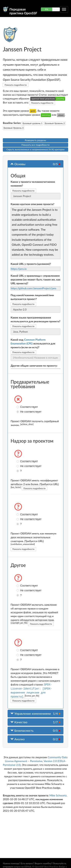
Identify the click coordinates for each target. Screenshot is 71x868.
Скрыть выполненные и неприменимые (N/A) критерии (35, 149)
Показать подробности (16, 85)
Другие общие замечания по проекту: (34, 366)
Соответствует (18, 407)
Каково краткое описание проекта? (32, 204)
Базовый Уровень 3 (14, 128)
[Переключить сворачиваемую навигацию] (64, 9)
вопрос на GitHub (22, 867)
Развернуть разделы (35, 140)
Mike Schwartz (58, 795)
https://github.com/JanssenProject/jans (34, 288)
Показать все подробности (35, 145)
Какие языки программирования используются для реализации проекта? (35, 319)
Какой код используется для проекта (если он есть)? (33, 343)
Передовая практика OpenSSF (23, 11)
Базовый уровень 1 (32, 123)
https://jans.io (19, 269)
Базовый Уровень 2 (55, 123)
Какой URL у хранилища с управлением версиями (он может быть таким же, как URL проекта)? (35, 279)
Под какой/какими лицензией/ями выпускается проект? (32, 297)
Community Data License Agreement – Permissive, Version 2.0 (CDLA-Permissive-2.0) (35, 760)
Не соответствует (18, 412)
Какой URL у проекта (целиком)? (31, 264)
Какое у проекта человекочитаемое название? (33, 184)
